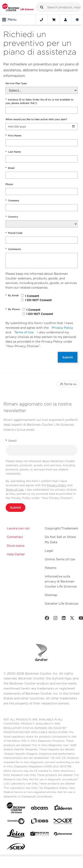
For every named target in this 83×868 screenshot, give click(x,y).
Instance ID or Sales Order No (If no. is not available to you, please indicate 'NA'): (39, 101)
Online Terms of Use (60, 559)
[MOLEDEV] (40, 835)
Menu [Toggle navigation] (9, 20)
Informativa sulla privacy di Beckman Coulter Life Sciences (61, 581)
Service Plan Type (16, 83)
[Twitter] (72, 619)
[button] (42, 7)
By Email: (12, 296)
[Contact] (41, 20)
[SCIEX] (16, 848)
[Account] (66, 20)
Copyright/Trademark (61, 528)
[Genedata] (16, 822)
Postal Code (14, 233)
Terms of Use (24, 332)
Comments (13, 249)
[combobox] (58, 7)
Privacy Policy (62, 328)
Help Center (16, 554)
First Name (13, 136)
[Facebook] (47, 619)
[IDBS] (40, 822)
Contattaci (15, 537)
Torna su (68, 384)
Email (10, 168)
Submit (68, 357)
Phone (9, 184)
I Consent (32, 296)
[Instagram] (55, 619)
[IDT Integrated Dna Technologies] (63, 822)
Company (12, 201)
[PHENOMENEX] (63, 835)
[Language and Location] (77, 20)
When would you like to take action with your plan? (36, 119)
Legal (49, 551)
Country (12, 217)
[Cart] (54, 20)
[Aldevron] (63, 809)
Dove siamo (16, 546)
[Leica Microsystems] (16, 835)
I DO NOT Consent (38, 300)
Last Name (13, 152)
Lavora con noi (18, 528)
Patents (51, 568)
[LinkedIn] (64, 619)
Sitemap (51, 595)
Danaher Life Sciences (62, 604)
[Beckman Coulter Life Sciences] (18, 7)
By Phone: (13, 309)
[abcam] (40, 809)
